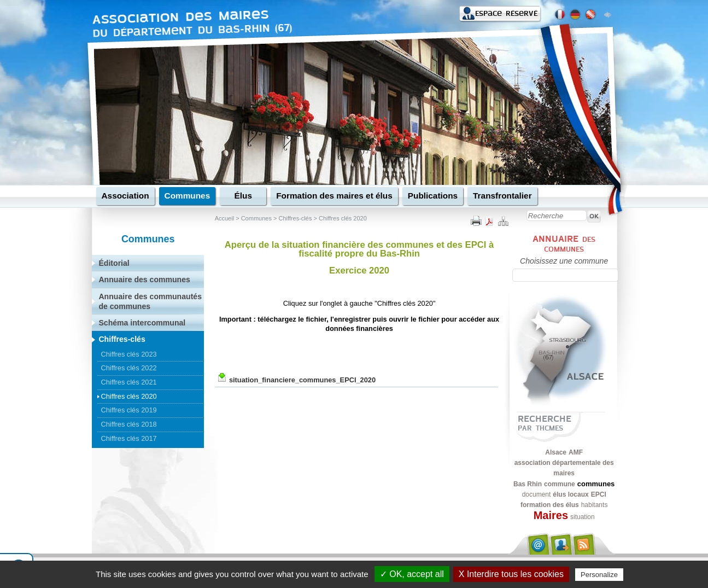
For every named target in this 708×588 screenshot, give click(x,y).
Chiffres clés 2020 (343, 218)
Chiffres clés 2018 (128, 424)
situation (583, 517)
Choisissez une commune (564, 261)
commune (560, 484)
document (537, 494)
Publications (433, 196)
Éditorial (114, 263)
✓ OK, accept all (412, 574)
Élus (243, 196)
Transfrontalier (502, 196)
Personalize (599, 575)
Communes (188, 196)
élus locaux (571, 494)
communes (596, 484)
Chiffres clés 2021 (128, 382)
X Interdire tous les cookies (511, 574)
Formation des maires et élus (334, 196)
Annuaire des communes (144, 280)
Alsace (556, 452)
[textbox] (565, 275)
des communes (570, 244)
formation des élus (550, 505)
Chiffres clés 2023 (128, 354)
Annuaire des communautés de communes (150, 301)
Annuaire (555, 239)
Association (125, 196)
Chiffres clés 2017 (128, 438)
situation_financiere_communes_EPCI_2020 (302, 380)
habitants (595, 505)
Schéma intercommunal (142, 323)
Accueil (224, 218)
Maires (551, 515)
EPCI (599, 494)
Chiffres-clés (295, 218)
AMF (576, 452)
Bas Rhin (528, 484)
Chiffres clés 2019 (128, 410)
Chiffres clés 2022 (128, 368)
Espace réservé (506, 13)
